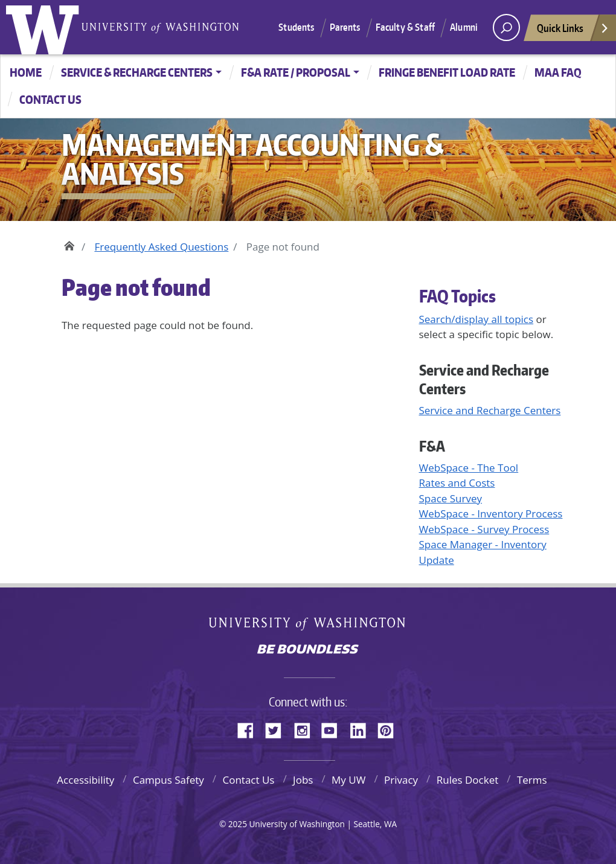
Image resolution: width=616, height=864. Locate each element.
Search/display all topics (476, 319)
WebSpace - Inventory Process (491, 514)
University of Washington (45, 27)
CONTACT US (50, 99)
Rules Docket (468, 780)
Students (296, 27)
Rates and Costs (457, 483)
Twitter (278, 729)
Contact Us (248, 780)
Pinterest (390, 729)
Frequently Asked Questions (161, 247)
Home (26, 72)
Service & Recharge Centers (137, 72)
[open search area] (506, 27)
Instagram (306, 729)
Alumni (464, 27)
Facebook (250, 729)
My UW (348, 780)
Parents (345, 27)
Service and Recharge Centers (490, 410)
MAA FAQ (558, 72)
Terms (532, 780)
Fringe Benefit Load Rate (447, 72)
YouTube (334, 729)
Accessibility (85, 780)
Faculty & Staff (405, 27)
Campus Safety (168, 780)
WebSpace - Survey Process (484, 529)
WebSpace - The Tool (469, 468)
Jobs (303, 780)
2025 (238, 824)
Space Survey (451, 498)
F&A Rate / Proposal (296, 72)
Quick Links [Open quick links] (573, 31)
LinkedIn (362, 729)
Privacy (401, 780)
